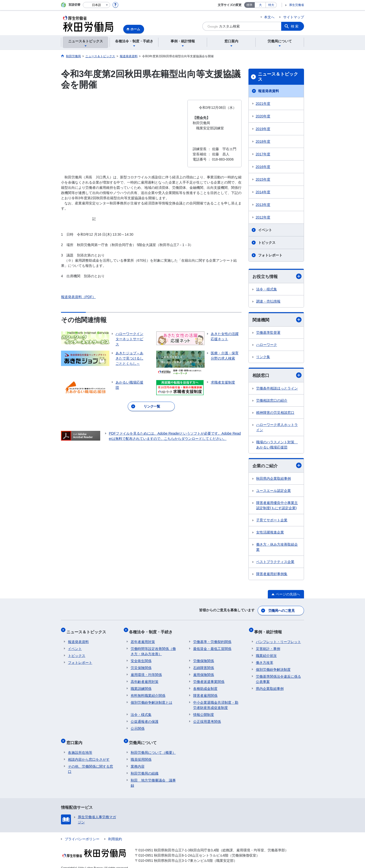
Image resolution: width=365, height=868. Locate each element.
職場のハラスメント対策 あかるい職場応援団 (277, 445)
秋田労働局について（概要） (153, 746)
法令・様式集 (267, 289)
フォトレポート (270, 255)
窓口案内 (76, 738)
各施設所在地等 (80, 746)
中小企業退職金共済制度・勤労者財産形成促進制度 (216, 702)
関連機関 (277, 320)
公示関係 (138, 725)
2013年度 (263, 205)
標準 (249, 5)
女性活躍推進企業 (270, 533)
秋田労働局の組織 (145, 767)
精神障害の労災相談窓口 (275, 413)
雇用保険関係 (204, 672)
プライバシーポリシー (82, 833)
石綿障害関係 (204, 665)
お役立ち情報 (277, 276)
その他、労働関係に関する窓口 (91, 763)
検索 (295, 26)
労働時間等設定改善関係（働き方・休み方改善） (153, 648)
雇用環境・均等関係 (146, 672)
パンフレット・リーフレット (278, 639)
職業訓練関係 (141, 685)
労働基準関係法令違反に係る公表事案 (278, 676)
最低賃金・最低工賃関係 (212, 645)
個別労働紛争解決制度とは (152, 699)
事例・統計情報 (270, 630)
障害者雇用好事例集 (272, 575)
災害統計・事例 (268, 645)
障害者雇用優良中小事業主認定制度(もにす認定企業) (277, 507)
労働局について (145, 738)
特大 (271, 5)
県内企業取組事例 (270, 685)
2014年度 (263, 192)
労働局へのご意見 (282, 611)
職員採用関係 (141, 753)
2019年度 (263, 129)
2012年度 (263, 217)
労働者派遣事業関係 (209, 678)
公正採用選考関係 (207, 718)
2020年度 (263, 116)
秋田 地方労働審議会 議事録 (153, 776)
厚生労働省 (297, 5)
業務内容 (138, 760)
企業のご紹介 (277, 466)
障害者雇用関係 (205, 692)
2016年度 (263, 167)
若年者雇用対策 (143, 639)
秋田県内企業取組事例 (274, 480)
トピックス (267, 243)
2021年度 (263, 104)
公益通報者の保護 (145, 718)
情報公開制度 (204, 711)
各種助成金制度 (205, 685)
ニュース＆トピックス (278, 77)
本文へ (269, 17)
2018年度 (263, 141)
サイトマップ (294, 17)
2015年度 (263, 179)
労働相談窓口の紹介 (272, 401)
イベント (265, 230)
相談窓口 (277, 376)
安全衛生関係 (141, 658)
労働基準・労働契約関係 (212, 639)
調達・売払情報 (268, 302)
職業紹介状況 (266, 652)
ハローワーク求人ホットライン (277, 428)
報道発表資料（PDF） (78, 297)
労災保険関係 (141, 665)
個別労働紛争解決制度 (273, 666)
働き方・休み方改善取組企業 (277, 548)
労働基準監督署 (268, 333)
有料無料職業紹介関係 (148, 692)
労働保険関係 (204, 658)
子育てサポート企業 (272, 521)
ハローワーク (267, 345)
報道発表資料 (269, 91)
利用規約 (115, 833)
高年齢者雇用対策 (145, 678)
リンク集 (263, 358)
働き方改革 (265, 659)
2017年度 (263, 154)
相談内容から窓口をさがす (89, 753)
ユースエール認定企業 (274, 492)
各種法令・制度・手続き (152, 630)
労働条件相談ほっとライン (277, 389)
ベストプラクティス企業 (275, 563)
